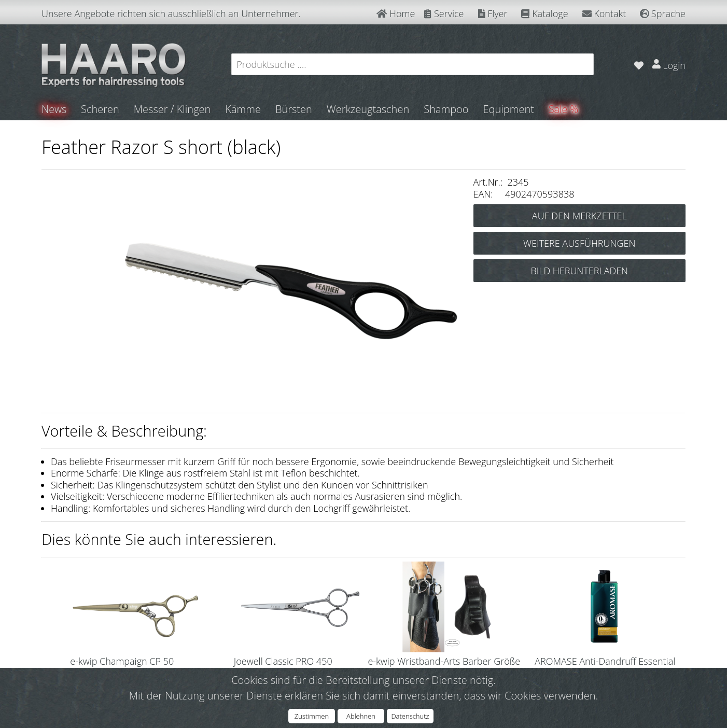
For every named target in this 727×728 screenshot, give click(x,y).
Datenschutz (410, 716)
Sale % (564, 109)
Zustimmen (312, 716)
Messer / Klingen (173, 109)
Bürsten (294, 109)
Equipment (509, 109)
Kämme (243, 109)
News (54, 109)
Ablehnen (361, 716)
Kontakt (604, 13)
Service (444, 13)
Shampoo (446, 109)
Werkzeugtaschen (368, 109)
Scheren (101, 109)
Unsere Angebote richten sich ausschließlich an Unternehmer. (171, 13)
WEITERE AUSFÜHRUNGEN (579, 243)
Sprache (663, 13)
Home (396, 13)
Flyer (493, 13)
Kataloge (544, 13)
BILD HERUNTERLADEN (579, 271)
